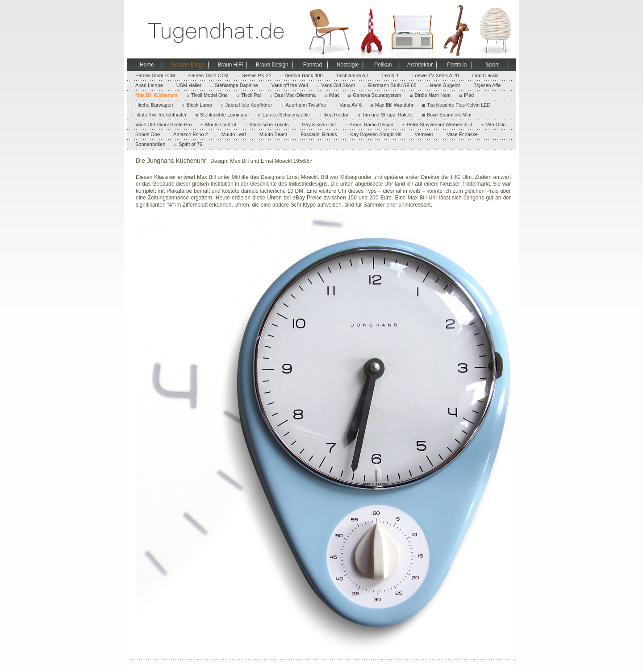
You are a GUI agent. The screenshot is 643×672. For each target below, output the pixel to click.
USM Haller (189, 85)
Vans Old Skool (338, 85)
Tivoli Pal (251, 95)
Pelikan (383, 65)
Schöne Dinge (188, 65)
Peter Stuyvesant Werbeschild (440, 124)
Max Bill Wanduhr (394, 105)
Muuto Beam (273, 134)
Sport (492, 65)
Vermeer (424, 134)
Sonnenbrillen (150, 144)
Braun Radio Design (371, 124)
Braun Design (272, 65)
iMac (334, 95)
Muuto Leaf (234, 134)
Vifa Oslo (496, 124)
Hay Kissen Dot (319, 124)
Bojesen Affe (487, 85)
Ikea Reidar (336, 115)
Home (147, 65)
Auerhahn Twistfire (306, 105)
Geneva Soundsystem (377, 95)
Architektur (420, 65)
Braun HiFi (230, 65)
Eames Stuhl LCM (155, 75)
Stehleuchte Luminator (225, 115)
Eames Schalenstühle (286, 115)
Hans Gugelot (445, 85)
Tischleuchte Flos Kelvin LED (459, 105)
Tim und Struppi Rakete (388, 115)
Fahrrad (313, 65)
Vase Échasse (462, 134)
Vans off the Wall (290, 85)
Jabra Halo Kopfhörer (249, 105)
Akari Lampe (149, 85)
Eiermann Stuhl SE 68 (392, 85)
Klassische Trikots (269, 124)
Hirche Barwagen (154, 105)
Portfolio (457, 65)
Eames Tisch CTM (209, 75)
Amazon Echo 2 (191, 134)
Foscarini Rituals (319, 134)
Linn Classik (486, 75)
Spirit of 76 (190, 144)
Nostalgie (348, 65)
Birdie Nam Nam (433, 95)
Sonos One (148, 134)
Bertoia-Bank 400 (304, 75)
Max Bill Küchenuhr (157, 95)
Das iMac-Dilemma (295, 95)
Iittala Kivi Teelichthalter (161, 115)
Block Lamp (199, 105)
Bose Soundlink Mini (449, 115)
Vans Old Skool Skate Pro (163, 124)
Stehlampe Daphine (236, 85)
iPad (469, 95)
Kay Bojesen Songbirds (376, 134)
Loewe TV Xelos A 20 (435, 75)
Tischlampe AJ (352, 75)
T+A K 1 (390, 75)
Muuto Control (220, 124)
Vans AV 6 (351, 105)
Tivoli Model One (209, 95)
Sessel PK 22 (257, 75)
